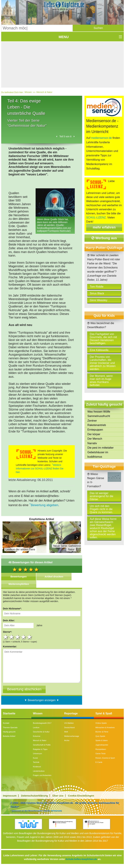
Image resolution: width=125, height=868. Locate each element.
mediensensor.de (101, 138)
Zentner (92, 421)
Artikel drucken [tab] (54, 576)
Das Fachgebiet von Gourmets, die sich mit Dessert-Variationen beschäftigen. (103, 339)
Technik (36, 762)
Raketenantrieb (97, 425)
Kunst (35, 758)
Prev (6, 538)
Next (77, 538)
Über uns (58, 796)
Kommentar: (10, 646)
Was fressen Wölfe (99, 412)
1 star (6, 637)
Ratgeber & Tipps (40, 749)
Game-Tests (101, 754)
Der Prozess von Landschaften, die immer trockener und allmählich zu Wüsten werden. (103, 363)
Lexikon (36, 727)
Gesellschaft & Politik (42, 745)
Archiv (67, 740)
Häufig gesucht (9, 732)
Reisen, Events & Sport (105, 758)
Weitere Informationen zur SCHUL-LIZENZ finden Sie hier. (40, 469)
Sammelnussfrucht (99, 416)
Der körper (94, 434)
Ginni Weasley (99, 300)
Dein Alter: (9, 620)
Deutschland (69, 727)
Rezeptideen (101, 749)
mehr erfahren (104, 227)
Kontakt (6, 723)
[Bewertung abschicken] (24, 689)
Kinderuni (37, 767)
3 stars (18, 637)
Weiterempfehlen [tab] (19, 584)
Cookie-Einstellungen (81, 796)
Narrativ (92, 443)
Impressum (10, 796)
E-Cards (99, 762)
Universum (38, 754)
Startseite (9, 713)
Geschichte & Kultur (41, 732)
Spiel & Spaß (104, 713)
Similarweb (56, 811)
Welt (66, 732)
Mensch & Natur (44, 92)
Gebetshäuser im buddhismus (98, 455)
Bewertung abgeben (45, 505)
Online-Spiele (101, 723)
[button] (98, 28)
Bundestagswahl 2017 (42, 723)
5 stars (30, 637)
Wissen (28, 92)
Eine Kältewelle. (99, 350)
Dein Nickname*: (12, 609)
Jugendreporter (102, 745)
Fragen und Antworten (42, 775)
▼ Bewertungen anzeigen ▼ (42, 700)
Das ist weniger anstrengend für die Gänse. (101, 496)
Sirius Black (97, 293)
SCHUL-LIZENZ (96, 218)
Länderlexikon (39, 771)
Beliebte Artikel (9, 736)
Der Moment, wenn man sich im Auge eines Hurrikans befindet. (101, 380)
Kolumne (37, 736)
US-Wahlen (69, 723)
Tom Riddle (97, 287)
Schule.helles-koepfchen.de (81, 859)
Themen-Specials (10, 727)
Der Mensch (95, 439)
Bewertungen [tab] (18, 576)
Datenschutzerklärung (35, 796)
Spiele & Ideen (102, 740)
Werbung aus (104, 238)
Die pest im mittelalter (100, 448)
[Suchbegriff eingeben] (37, 28)
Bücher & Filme (102, 732)
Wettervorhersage (72, 736)
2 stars (12, 637)
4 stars (24, 637)
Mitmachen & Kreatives (105, 727)
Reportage (71, 713)
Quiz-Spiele (100, 736)
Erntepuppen (95, 430)
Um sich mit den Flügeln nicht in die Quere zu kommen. (101, 509)
